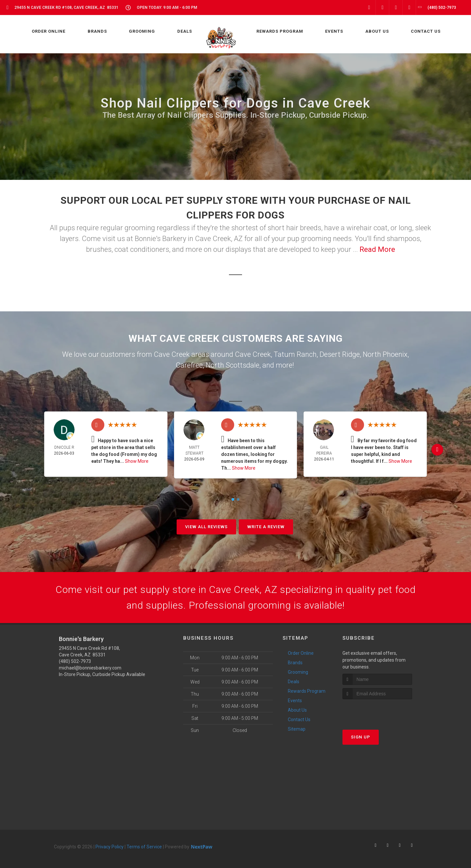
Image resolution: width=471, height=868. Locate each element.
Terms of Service (144, 847)
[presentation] (377, 712)
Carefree (189, 365)
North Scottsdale (233, 365)
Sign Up (361, 737)
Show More (137, 461)
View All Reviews (206, 527)
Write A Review (266, 527)
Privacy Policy (110, 847)
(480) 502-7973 (75, 661)
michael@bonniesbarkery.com (90, 668)
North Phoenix (385, 354)
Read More (377, 249)
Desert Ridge (340, 354)
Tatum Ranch (295, 354)
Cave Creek (253, 354)
